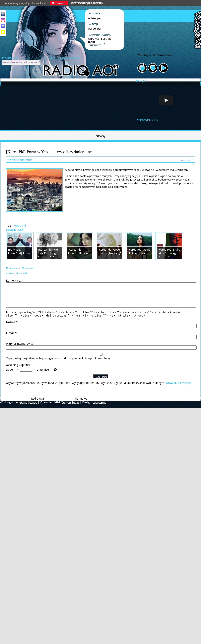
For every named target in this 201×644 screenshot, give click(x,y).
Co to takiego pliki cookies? (87, 3)
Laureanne (99, 408)
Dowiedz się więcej (178, 388)
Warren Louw (70, 408)
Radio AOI (37, 404)
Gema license (28, 408)
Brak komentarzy (23, 160)
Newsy (100, 136)
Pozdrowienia (162, 55)
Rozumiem (59, 3)
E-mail (11, 338)
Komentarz (13, 280)
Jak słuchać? (10, 58)
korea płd (20, 226)
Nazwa (12, 327)
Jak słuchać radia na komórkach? (21, 62)
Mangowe (81, 404)
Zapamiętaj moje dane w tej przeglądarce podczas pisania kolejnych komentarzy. (59, 364)
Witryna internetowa (19, 349)
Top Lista (50, 58)
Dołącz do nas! (70, 58)
